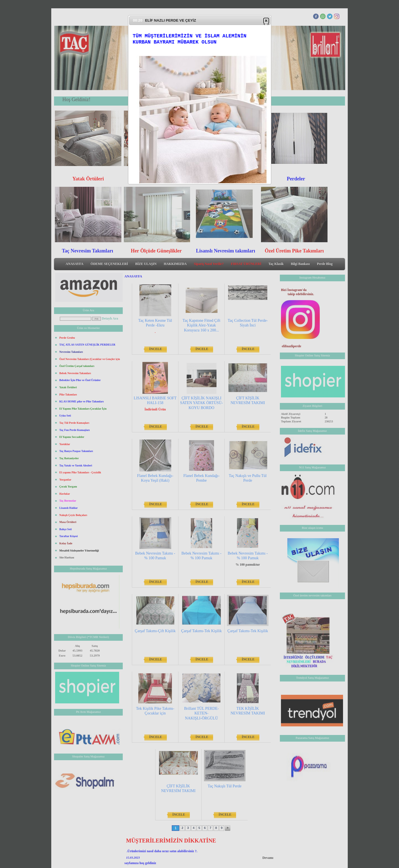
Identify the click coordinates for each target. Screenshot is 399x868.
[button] (266, 21)
